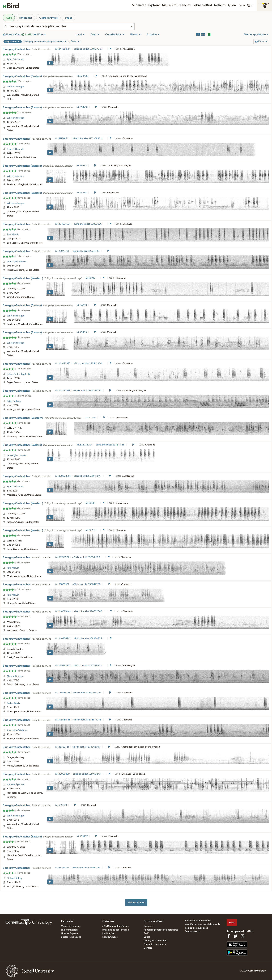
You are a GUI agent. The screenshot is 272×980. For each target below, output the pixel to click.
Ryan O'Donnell (15, 60)
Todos (69, 18)
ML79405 (82, 332)
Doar (232, 923)
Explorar (154, 5)
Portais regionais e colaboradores (161, 930)
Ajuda (232, 5)
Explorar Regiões (70, 930)
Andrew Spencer (16, 785)
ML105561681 (63, 720)
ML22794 (91, 418)
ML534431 (82, 107)
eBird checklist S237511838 (110, 445)
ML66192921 (62, 557)
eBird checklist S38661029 (86, 557)
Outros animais (48, 18)
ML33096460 (62, 774)
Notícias (220, 5)
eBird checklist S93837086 (88, 224)
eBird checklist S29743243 (87, 774)
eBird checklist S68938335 (88, 639)
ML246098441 (63, 611)
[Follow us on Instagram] (243, 936)
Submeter (139, 5)
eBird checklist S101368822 (88, 139)
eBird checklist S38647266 (87, 584)
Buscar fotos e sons (71, 937)
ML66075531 (62, 584)
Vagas (147, 937)
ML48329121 (62, 747)
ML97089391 (62, 868)
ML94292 (82, 166)
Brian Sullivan (14, 401)
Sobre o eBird (202, 5)
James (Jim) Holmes (17, 262)
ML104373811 (63, 391)
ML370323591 (63, 476)
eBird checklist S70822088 (88, 611)
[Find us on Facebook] (229, 936)
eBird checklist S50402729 (88, 693)
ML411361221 (62, 139)
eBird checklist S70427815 (88, 49)
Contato (148, 948)
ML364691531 (63, 224)
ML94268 (82, 193)
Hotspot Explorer (70, 933)
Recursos (149, 926)
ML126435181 (63, 693)
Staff (146, 933)
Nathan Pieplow (15, 676)
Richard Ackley (15, 878)
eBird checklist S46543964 (88, 364)
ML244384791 (63, 49)
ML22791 (90, 530)
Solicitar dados (110, 937)
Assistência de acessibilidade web (202, 924)
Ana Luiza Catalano (17, 730)
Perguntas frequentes (155, 944)
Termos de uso (193, 931)
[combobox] (69, 26)
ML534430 (82, 76)
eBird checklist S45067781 (87, 868)
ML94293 (82, 305)
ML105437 (82, 836)
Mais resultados (136, 902)
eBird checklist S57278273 (88, 666)
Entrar (242, 5)
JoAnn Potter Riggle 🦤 (19, 374)
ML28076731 (62, 251)
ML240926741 (63, 639)
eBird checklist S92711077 (88, 476)
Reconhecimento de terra (198, 921)
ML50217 (90, 278)
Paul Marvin (13, 235)
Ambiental (25, 18)
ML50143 (90, 503)
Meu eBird (169, 5)
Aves (9, 18)
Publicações (109, 933)
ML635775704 (84, 445)
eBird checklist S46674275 (88, 720)
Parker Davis (13, 703)
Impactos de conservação (116, 930)
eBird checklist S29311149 (86, 251)
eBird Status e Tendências (115, 926)
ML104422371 (63, 364)
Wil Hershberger (15, 87)
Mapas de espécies (71, 926)
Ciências (185, 5)
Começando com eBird (156, 941)
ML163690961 (63, 666)
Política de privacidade (197, 928)
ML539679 (61, 805)
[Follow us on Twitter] (236, 936)
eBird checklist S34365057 (87, 747)
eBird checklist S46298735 (88, 391)
